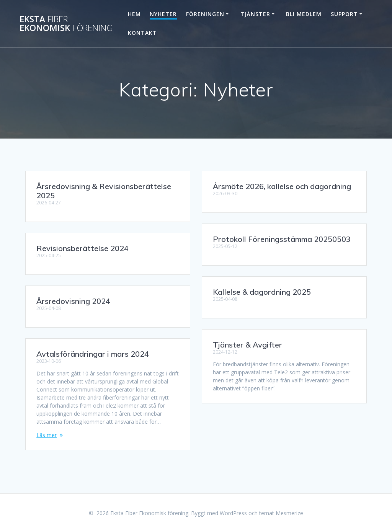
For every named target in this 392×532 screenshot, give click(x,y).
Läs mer (47, 435)
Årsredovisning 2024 (73, 301)
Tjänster (255, 14)
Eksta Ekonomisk (66, 24)
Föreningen (205, 14)
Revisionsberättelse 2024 (82, 248)
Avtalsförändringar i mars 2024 (93, 354)
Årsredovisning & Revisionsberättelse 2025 (104, 191)
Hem (134, 14)
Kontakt (142, 33)
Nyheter (163, 14)
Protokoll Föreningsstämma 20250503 (282, 239)
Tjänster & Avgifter (247, 345)
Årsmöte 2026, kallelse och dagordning (282, 186)
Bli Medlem (304, 14)
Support (344, 14)
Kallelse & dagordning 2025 (262, 292)
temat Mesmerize (281, 513)
